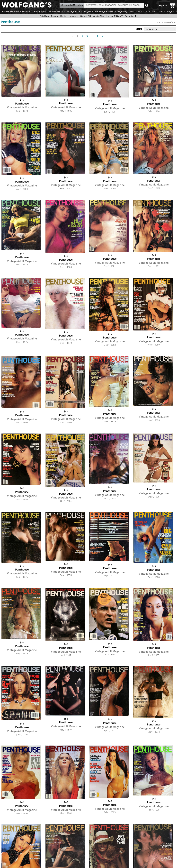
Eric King (44, 16)
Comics (153, 11)
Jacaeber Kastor (59, 16)
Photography (40, 11)
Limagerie (74, 16)
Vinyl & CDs (141, 11)
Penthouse (10, 22)
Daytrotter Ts (131, 16)
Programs (88, 11)
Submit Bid (86, 16)
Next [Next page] (102, 35)
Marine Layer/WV (56, 11)
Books (162, 11)
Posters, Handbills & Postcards (17, 11)
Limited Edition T (115, 16)
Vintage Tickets (74, 11)
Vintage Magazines (124, 11)
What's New (99, 16)
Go (147, 5)
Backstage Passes (104, 11)
